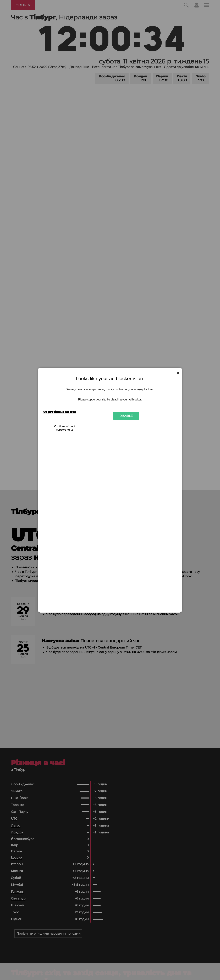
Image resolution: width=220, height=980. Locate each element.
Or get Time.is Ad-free (60, 412)
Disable (126, 416)
